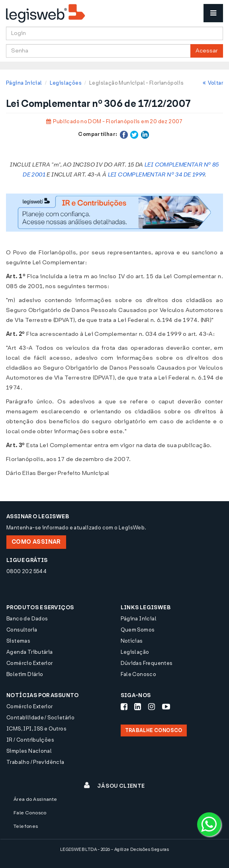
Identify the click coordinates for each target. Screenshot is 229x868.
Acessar (207, 51)
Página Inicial (24, 83)
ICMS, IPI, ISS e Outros (36, 729)
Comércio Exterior (30, 663)
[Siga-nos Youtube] (166, 707)
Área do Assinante (35, 799)
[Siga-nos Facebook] (124, 707)
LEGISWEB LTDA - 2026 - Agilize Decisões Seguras (114, 850)
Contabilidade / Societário (40, 718)
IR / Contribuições (30, 740)
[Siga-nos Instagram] (152, 707)
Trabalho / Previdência (35, 762)
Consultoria (22, 630)
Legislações (66, 83)
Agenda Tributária (30, 652)
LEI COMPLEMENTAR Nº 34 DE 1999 (157, 175)
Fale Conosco (139, 674)
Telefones (26, 826)
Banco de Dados (27, 619)
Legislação (135, 652)
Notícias (132, 641)
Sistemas (18, 641)
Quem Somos (138, 630)
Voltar (213, 83)
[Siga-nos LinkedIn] (138, 707)
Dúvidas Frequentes (147, 663)
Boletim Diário (25, 674)
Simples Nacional (29, 751)
